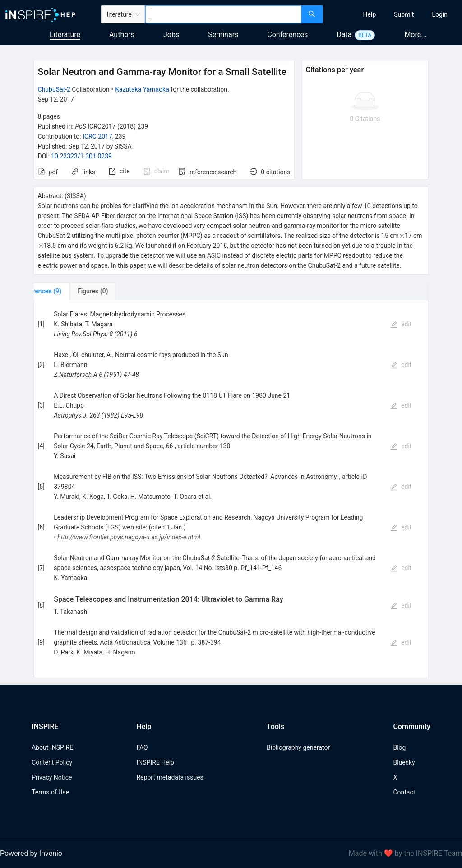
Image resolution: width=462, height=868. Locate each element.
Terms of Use (50, 792)
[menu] (393, 14)
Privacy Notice (52, 777)
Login (440, 14)
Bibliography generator (298, 747)
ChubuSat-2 (54, 89)
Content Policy (52, 762)
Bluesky (404, 762)
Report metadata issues (170, 777)
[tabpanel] (231, 489)
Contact (404, 792)
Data (344, 35)
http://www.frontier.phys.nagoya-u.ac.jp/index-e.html (129, 537)
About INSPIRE (52, 747)
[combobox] (223, 14)
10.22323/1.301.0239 (81, 156)
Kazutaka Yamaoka (142, 89)
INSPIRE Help (155, 762)
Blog (399, 747)
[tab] (62, 291)
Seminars (223, 35)
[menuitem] (370, 14)
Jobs (171, 35)
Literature (65, 35)
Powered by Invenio (31, 853)
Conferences (287, 35)
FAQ (142, 747)
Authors (122, 35)
